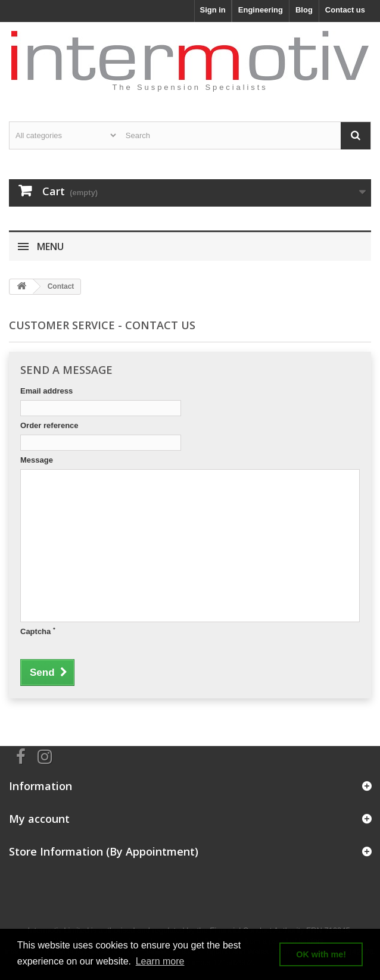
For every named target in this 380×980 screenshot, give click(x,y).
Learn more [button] (160, 961)
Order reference (49, 425)
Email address (46, 391)
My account (39, 819)
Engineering (261, 10)
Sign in (212, 10)
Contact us (345, 10)
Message (37, 460)
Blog (304, 10)
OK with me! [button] (321, 954)
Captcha (38, 631)
